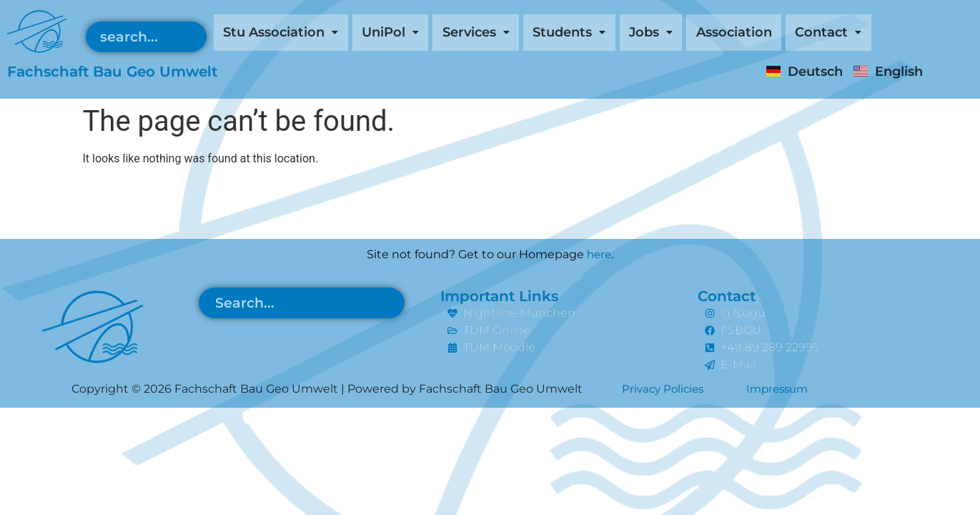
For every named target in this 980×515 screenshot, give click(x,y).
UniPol (410, 34)
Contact (894, 34)
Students (608, 34)
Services (505, 34)
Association (790, 34)
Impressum (785, 389)
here (599, 254)
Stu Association (288, 34)
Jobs (697, 34)
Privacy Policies (665, 389)
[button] (288, 34)
